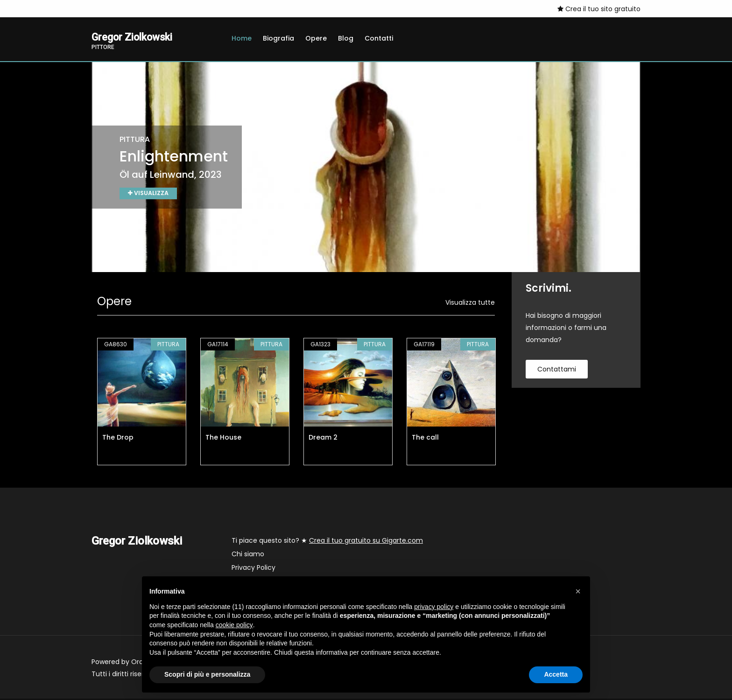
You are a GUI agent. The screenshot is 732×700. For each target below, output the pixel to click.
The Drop (118, 439)
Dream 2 (323, 439)
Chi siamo (248, 555)
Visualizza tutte (470, 304)
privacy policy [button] (434, 607)
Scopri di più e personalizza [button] (207, 674)
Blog (346, 38)
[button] (578, 591)
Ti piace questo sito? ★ (327, 542)
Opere (316, 38)
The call (425, 439)
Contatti (379, 38)
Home (242, 38)
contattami (557, 371)
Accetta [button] (556, 674)
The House (223, 439)
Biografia (278, 38)
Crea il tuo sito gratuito (599, 9)
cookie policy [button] (234, 625)
